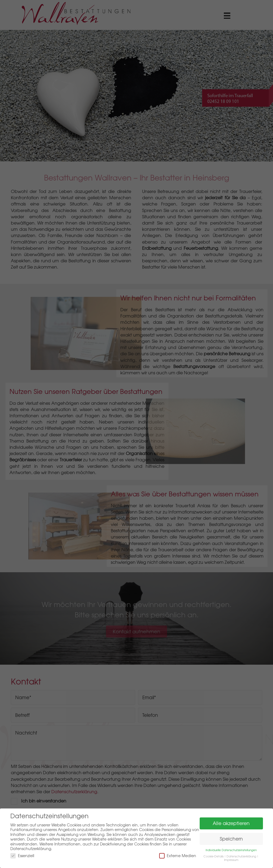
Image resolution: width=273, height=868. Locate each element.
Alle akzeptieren (231, 823)
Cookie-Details (214, 856)
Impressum (231, 860)
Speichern (231, 839)
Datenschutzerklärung (241, 856)
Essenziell (22, 856)
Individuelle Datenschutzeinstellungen (231, 850)
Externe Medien (178, 856)
